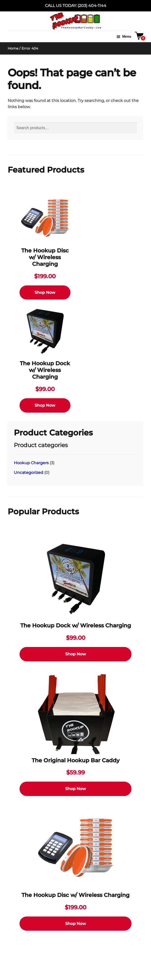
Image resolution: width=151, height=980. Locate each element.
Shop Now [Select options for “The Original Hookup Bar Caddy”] (76, 789)
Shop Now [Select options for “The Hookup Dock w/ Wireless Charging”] (45, 405)
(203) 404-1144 (92, 6)
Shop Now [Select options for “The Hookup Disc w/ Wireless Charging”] (45, 292)
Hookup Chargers (31, 463)
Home (13, 48)
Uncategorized (29, 473)
